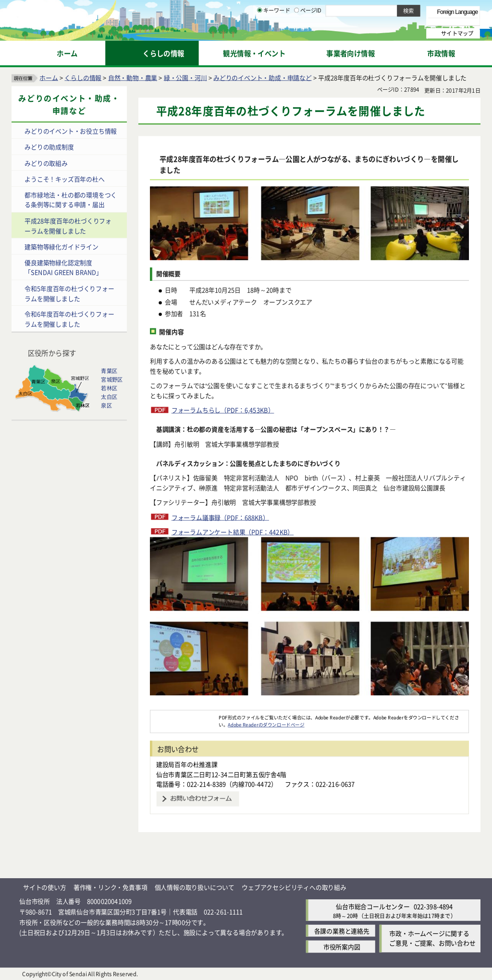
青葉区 (109, 371)
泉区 (106, 405)
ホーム (49, 77)
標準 (384, 10)
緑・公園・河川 (185, 77)
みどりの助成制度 (49, 147)
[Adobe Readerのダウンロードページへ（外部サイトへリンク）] (184, 717)
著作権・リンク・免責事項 (111, 887)
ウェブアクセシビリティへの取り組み (294, 887)
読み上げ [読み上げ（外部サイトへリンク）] (316, 10)
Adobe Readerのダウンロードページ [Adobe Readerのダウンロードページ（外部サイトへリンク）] (266, 725)
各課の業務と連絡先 (342, 931)
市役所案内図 (342, 947)
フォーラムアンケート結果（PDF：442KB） (233, 532)
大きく (370, 21)
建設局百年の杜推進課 (187, 764)
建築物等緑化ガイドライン (61, 246)
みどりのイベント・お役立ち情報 (71, 131)
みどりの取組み (46, 163)
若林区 (109, 388)
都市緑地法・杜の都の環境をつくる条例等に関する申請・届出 (71, 200)
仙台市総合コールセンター (373, 906)
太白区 (109, 397)
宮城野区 (112, 379)
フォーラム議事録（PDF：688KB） (220, 517)
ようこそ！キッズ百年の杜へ (64, 179)
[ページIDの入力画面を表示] (296, 33)
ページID (308, 34)
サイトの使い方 (45, 887)
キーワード (274, 34)
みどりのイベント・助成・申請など (263, 77)
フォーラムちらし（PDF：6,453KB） (223, 410)
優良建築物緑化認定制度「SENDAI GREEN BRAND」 (63, 267)
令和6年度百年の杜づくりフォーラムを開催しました (69, 319)
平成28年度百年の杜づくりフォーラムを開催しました (68, 226)
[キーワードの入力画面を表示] (259, 33)
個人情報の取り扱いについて (195, 887)
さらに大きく (401, 21)
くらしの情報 (83, 77)
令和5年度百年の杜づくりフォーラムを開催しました (69, 293)
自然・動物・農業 (133, 77)
